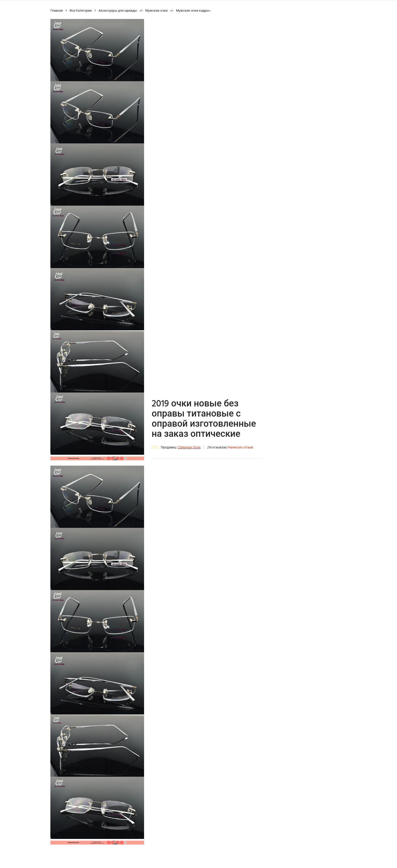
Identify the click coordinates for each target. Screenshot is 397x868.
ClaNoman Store (189, 448)
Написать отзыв (240, 448)
